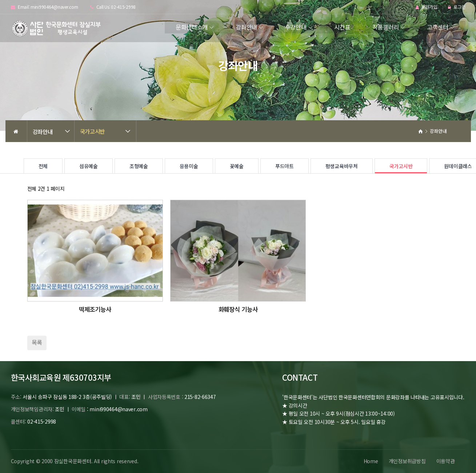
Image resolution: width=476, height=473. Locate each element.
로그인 (457, 7)
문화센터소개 (192, 27)
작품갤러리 (386, 27)
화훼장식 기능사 (238, 309)
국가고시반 (93, 131)
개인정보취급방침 (407, 461)
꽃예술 (237, 166)
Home (370, 461)
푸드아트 (285, 166)
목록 (37, 342)
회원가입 (426, 7)
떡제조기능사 (95, 309)
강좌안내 (246, 27)
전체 (43, 166)
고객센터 (438, 27)
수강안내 (296, 27)
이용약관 (445, 461)
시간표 (342, 27)
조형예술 (139, 166)
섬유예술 (89, 166)
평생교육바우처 (342, 166)
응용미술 (189, 166)
